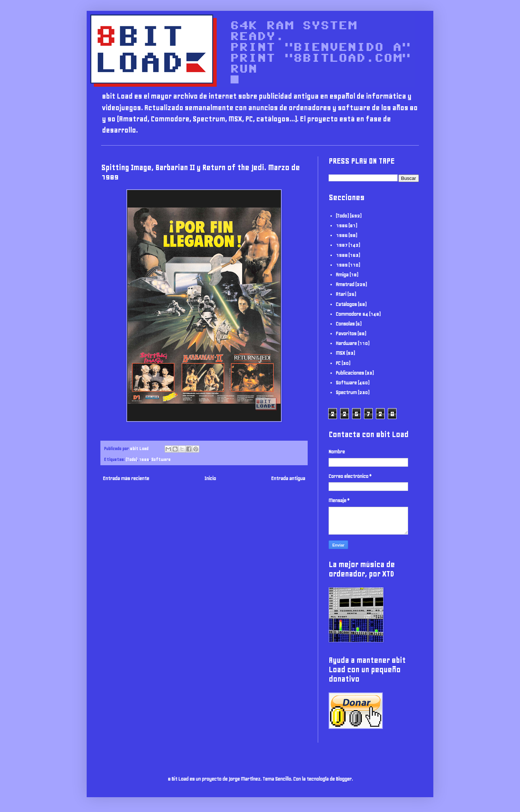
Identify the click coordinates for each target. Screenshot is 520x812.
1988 (342, 255)
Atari (341, 294)
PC (338, 363)
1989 (144, 459)
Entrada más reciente (126, 478)
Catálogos (346, 304)
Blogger (344, 779)
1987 (342, 245)
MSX (341, 353)
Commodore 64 (352, 314)
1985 (342, 226)
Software (161, 459)
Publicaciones (350, 373)
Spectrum (346, 392)
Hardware (346, 343)
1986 (342, 235)
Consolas (345, 324)
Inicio (210, 478)
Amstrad (345, 284)
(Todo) (131, 459)
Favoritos (346, 334)
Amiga (342, 275)
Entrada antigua (288, 478)
